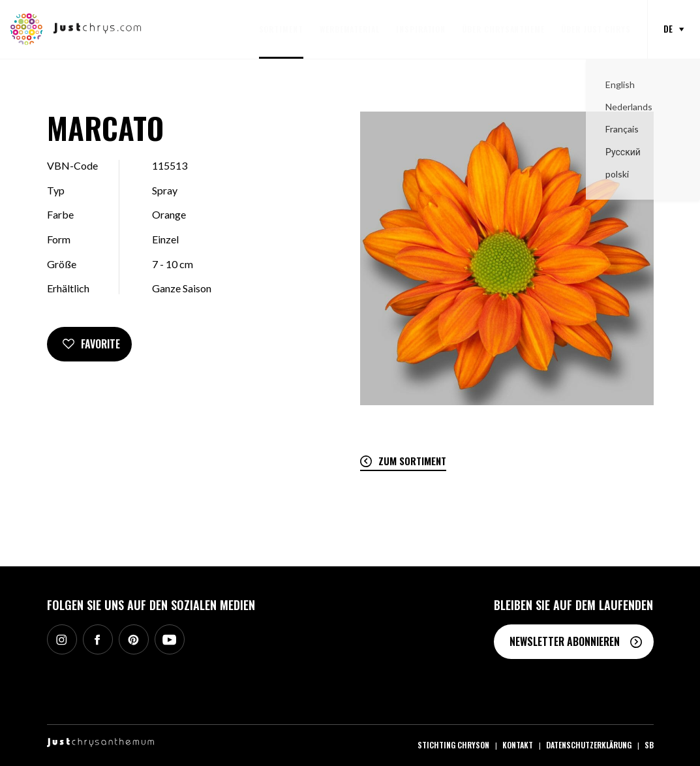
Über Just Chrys (596, 29)
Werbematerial (350, 29)
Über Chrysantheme (503, 29)
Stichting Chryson (453, 745)
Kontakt (518, 745)
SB (649, 745)
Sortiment (281, 29)
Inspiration (421, 29)
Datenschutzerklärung (589, 745)
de (668, 29)
